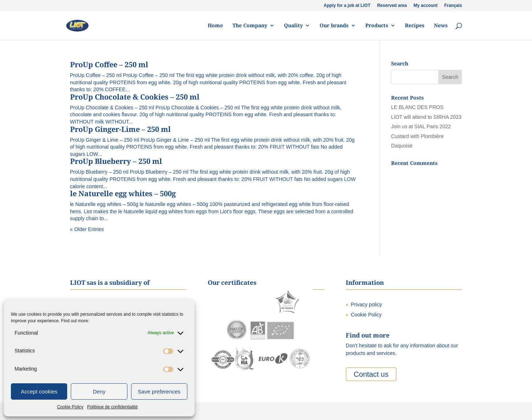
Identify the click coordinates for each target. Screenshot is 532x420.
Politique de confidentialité (112, 407)
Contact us (371, 374)
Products (377, 26)
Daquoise (402, 146)
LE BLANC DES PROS (417, 107)
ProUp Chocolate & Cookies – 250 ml (135, 97)
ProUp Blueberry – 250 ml (116, 161)
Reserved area (392, 6)
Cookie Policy (70, 407)
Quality (293, 26)
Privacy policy (366, 304)
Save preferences (159, 391)
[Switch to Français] (453, 7)
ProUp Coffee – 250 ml (109, 64)
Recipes (415, 26)
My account (426, 6)
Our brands (334, 26)
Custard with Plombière (417, 136)
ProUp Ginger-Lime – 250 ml (120, 129)
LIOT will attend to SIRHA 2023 (426, 117)
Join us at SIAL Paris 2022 (421, 126)
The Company (250, 26)
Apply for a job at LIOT (347, 6)
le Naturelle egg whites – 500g (123, 193)
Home (215, 26)
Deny (99, 391)
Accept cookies (39, 391)
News (441, 26)
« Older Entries (87, 229)
